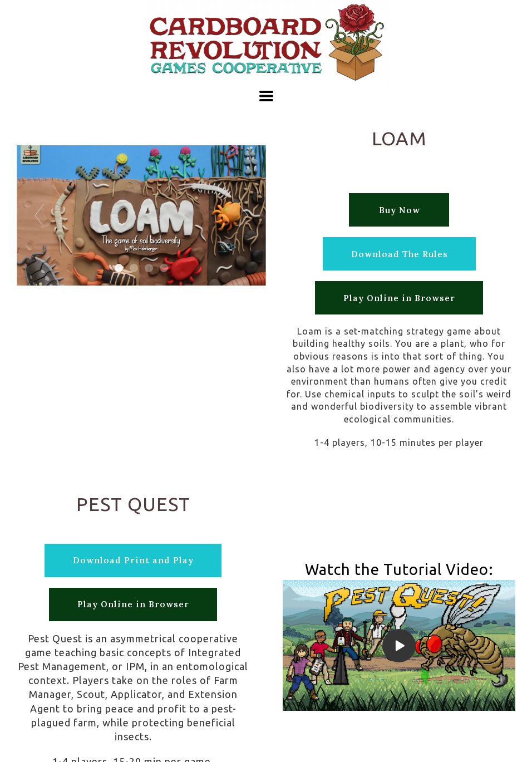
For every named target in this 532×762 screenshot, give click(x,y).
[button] (266, 96)
